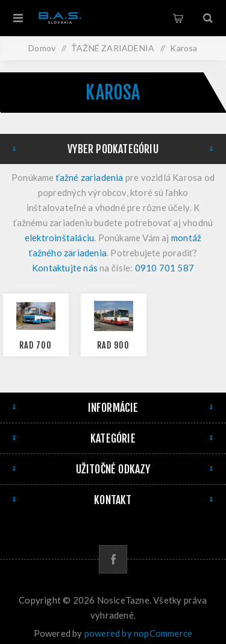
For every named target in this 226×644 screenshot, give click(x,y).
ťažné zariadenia (90, 177)
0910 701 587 (165, 268)
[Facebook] (113, 559)
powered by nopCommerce (138, 633)
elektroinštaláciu (59, 238)
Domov (42, 48)
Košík (178, 18)
